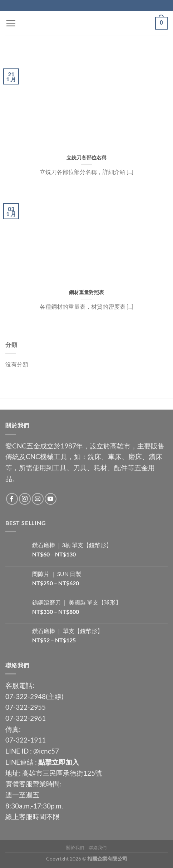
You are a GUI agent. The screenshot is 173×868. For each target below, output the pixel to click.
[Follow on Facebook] (12, 499)
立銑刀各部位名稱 (86, 158)
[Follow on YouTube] (51, 499)
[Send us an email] (38, 499)
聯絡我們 (98, 848)
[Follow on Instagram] (25, 499)
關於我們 (75, 848)
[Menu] (11, 23)
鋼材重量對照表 (86, 292)
